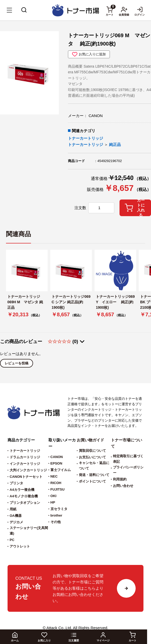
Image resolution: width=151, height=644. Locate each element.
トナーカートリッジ (86, 138)
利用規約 (120, 479)
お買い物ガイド (90, 440)
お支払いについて (92, 457)
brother (56, 515)
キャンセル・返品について (94, 466)
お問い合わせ (123, 486)
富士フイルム (61, 470)
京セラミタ (59, 509)
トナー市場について (127, 443)
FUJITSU (58, 489)
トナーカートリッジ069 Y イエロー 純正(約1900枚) (115, 302)
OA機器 (16, 516)
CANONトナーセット (26, 477)
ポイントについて (92, 481)
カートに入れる (135, 208)
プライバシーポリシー (128, 470)
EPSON (56, 463)
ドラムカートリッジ (25, 457)
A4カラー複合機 (22, 490)
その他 (56, 522)
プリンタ (16, 483)
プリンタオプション (25, 503)
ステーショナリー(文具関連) (29, 531)
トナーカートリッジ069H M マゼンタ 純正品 (25, 302)
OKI (54, 496)
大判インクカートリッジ (28, 470)
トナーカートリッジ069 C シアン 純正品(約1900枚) (71, 302)
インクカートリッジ (25, 464)
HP (53, 502)
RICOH (56, 483)
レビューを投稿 (17, 363)
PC (12, 540)
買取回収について (92, 451)
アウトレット (20, 546)
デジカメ (16, 522)
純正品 (115, 144)
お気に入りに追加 (89, 54)
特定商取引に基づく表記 (128, 459)
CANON (57, 457)
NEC (54, 476)
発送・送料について (94, 475)
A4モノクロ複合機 (24, 496)
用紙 (13, 509)
